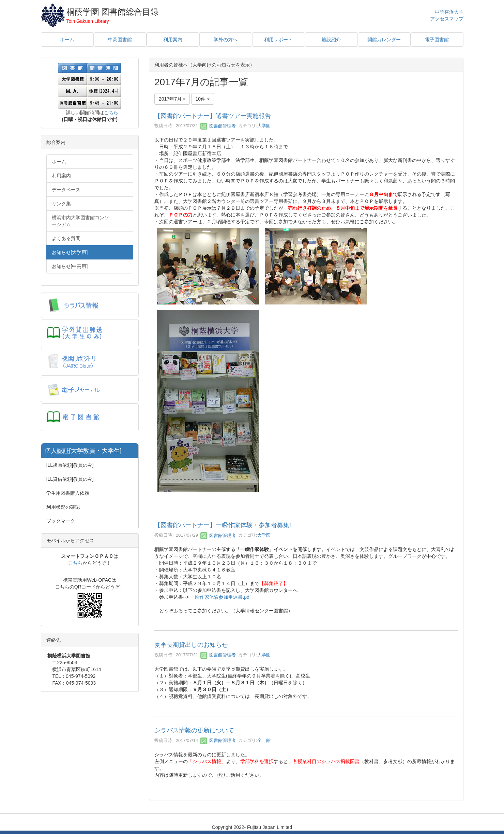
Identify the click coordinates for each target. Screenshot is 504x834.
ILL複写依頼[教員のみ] (70, 465)
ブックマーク (61, 521)
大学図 (264, 126)
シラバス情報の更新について (194, 730)
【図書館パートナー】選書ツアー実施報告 (213, 116)
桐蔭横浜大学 (449, 12)
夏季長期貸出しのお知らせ (191, 645)
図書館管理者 (218, 126)
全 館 (264, 740)
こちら (111, 113)
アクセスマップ (447, 19)
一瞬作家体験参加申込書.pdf (220, 597)
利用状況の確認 (63, 507)
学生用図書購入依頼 (68, 493)
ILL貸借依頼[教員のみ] (70, 479)
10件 (203, 99)
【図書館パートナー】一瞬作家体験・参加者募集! (223, 525)
